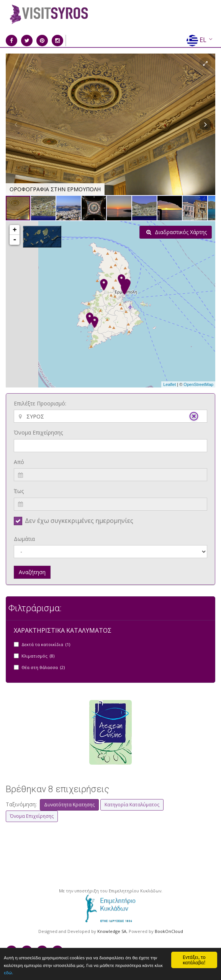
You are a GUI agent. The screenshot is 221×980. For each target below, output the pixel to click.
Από (19, 462)
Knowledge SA (112, 931)
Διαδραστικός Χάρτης (177, 232)
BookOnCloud (169, 931)
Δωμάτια (24, 539)
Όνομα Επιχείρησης (38, 432)
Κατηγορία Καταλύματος (132, 805)
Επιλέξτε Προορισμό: (40, 403)
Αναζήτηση (32, 572)
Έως (19, 491)
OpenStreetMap (198, 384)
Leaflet (169, 384)
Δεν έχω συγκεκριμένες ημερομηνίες (79, 521)
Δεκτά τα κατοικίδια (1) (46, 644)
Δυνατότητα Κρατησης (69, 805)
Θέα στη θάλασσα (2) (43, 667)
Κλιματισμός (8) (38, 656)
